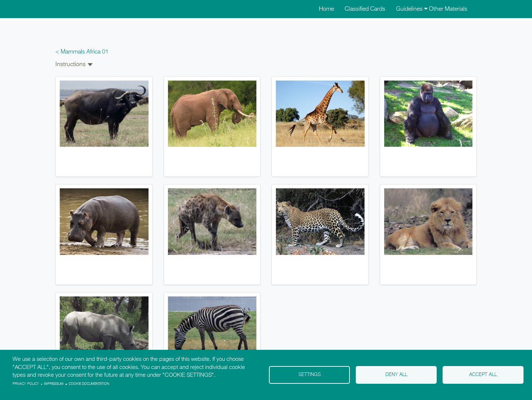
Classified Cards (365, 9)
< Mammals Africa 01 (82, 52)
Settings (310, 375)
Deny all (396, 375)
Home (326, 9)
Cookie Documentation (89, 384)
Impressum (54, 384)
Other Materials (448, 9)
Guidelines (412, 9)
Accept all (483, 375)
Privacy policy (26, 384)
